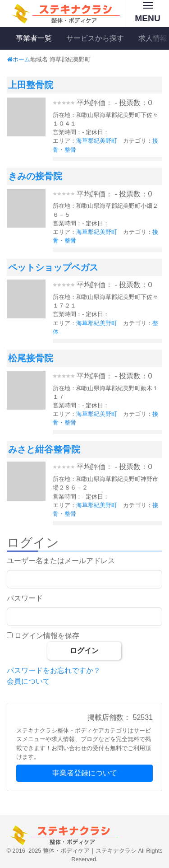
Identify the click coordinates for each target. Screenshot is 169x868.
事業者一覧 (34, 38)
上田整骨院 (31, 85)
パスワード (25, 598)
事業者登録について (85, 773)
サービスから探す (95, 38)
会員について (28, 681)
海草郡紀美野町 (97, 141)
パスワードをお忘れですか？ (54, 670)
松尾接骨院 (31, 358)
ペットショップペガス (53, 267)
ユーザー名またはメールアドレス (61, 561)
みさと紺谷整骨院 (44, 449)
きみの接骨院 (35, 176)
